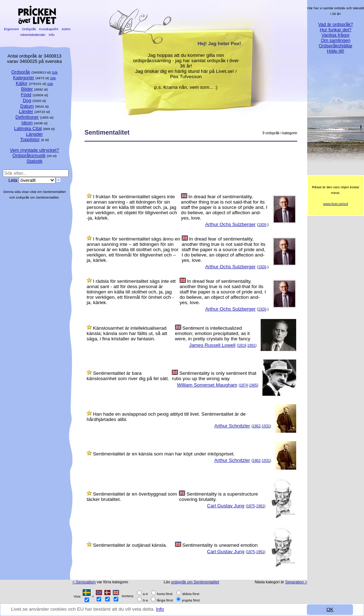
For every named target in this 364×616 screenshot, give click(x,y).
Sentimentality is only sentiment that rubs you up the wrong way (214, 376)
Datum (27, 106)
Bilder (27, 89)
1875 (251, 506)
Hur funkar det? (336, 30)
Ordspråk (29, 29)
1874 (244, 385)
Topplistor (30, 139)
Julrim (66, 29)
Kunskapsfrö (49, 29)
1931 (266, 426)
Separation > (296, 582)
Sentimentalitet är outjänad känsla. (130, 545)
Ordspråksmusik (29, 155)
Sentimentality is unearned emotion (220, 545)
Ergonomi (11, 29)
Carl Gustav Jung (226, 506)
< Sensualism (84, 582)
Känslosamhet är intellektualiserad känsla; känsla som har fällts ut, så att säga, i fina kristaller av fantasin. (127, 333)
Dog (27, 100)
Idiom (27, 123)
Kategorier (24, 78)
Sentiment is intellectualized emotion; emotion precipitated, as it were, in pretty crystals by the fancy (213, 333)
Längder (34, 134)
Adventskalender (33, 35)
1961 (260, 506)
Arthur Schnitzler (232, 426)
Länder (26, 111)
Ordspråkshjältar (336, 46)
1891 (251, 345)
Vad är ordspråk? (336, 24)
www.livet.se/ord (336, 204)
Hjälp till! (336, 51)
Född (26, 95)
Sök (55, 72)
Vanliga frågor (335, 35)
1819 (242, 345)
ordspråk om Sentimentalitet (195, 582)
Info (161, 609)
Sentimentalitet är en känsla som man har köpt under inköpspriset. (164, 454)
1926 (262, 225)
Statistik (34, 161)
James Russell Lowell (212, 345)
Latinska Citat (28, 128)
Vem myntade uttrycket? (34, 150)
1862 (257, 426)
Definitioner (27, 117)
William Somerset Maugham (207, 385)
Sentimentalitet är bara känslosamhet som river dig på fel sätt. (128, 376)
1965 (253, 385)
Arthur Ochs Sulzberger (230, 224)
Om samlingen (335, 40)
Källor (22, 83)
